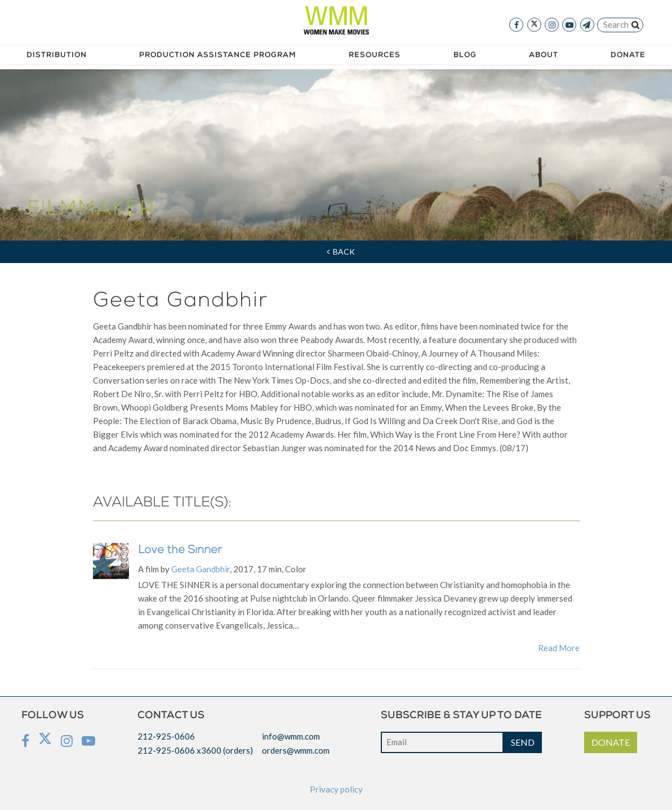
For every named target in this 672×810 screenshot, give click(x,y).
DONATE (611, 742)
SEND (523, 742)
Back (341, 252)
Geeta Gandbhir (201, 569)
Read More (559, 648)
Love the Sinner (180, 551)
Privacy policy (336, 789)
